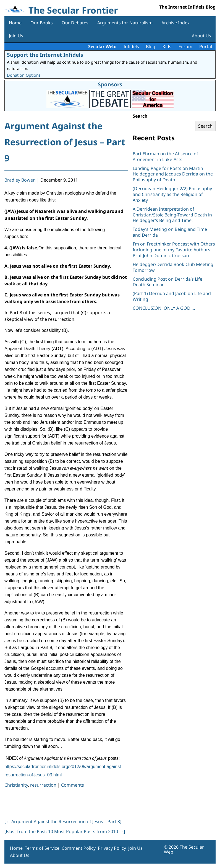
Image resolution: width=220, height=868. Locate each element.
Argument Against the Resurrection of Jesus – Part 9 (65, 142)
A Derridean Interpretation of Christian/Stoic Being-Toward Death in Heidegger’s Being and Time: (172, 215)
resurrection (43, 785)
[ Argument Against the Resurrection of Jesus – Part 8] (63, 821)
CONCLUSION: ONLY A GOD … (164, 308)
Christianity (16, 785)
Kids (167, 46)
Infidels (131, 46)
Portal (206, 46)
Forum (185, 46)
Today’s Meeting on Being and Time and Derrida (170, 232)
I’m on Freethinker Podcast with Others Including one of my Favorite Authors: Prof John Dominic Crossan (174, 250)
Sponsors (110, 84)
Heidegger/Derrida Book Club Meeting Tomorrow (173, 267)
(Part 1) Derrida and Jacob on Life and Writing (172, 296)
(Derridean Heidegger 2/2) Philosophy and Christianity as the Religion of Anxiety (172, 194)
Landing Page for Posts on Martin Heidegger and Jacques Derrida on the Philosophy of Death (173, 174)
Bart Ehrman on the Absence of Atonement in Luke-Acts (165, 157)
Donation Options (24, 75)
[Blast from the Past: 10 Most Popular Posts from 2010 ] (65, 831)
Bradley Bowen (20, 180)
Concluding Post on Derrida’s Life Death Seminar (167, 282)
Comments (73, 785)
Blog (151, 46)
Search (140, 116)
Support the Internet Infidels (45, 55)
